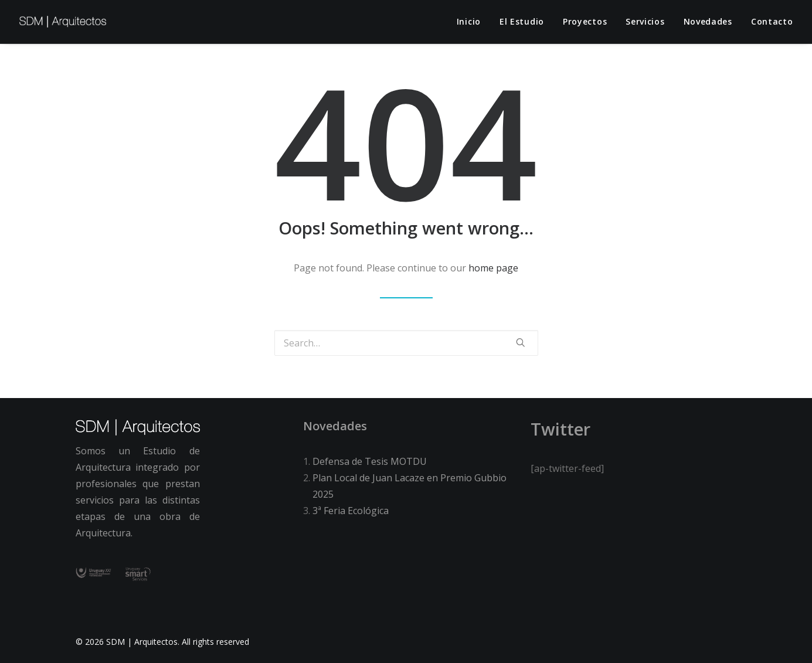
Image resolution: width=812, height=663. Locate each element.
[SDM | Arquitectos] (63, 22)
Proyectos (585, 21)
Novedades (708, 21)
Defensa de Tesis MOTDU (370, 461)
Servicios (645, 21)
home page (493, 268)
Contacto (772, 21)
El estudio (522, 21)
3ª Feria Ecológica (351, 511)
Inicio (469, 21)
